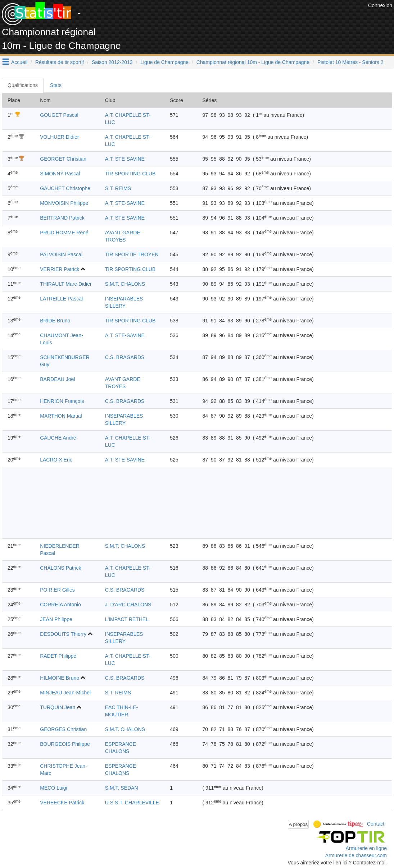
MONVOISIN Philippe (64, 203)
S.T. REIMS (118, 188)
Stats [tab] (56, 85)
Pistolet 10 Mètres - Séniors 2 (350, 62)
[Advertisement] (235, 18)
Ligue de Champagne (164, 62)
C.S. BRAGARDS (125, 357)
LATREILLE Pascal (61, 299)
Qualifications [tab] (23, 85)
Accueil (19, 62)
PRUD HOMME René (64, 233)
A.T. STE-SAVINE (125, 159)
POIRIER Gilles (57, 590)
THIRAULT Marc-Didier (66, 284)
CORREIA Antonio (60, 605)
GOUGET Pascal (59, 115)
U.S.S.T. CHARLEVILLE (132, 803)
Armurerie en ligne (366, 848)
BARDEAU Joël (57, 379)
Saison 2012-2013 (112, 62)
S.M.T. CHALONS (125, 284)
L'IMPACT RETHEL (127, 619)
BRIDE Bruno (55, 321)
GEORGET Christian (63, 159)
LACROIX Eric (56, 460)
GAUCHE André (58, 438)
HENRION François (62, 401)
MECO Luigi (53, 788)
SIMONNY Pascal (60, 174)
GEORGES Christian (63, 729)
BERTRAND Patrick (62, 218)
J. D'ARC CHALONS (128, 605)
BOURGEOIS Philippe (65, 744)
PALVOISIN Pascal (61, 254)
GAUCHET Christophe (65, 188)
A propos (298, 824)
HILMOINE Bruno (60, 678)
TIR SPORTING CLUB (130, 174)
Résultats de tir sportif (60, 62)
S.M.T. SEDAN (122, 788)
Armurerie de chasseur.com (356, 855)
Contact (376, 824)
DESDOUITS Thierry (63, 634)
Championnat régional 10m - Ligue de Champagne (253, 62)
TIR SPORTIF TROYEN (132, 254)
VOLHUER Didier (59, 137)
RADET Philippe (58, 656)
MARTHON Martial (61, 416)
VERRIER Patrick (60, 269)
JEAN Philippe (56, 619)
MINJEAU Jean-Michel (65, 693)
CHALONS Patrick (60, 568)
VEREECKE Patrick (62, 803)
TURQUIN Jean (58, 707)
